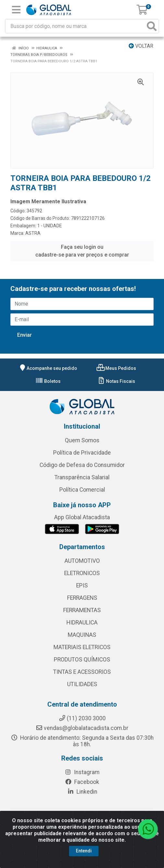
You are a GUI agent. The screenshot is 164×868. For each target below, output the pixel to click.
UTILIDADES (82, 684)
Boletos (48, 381)
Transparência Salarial (82, 477)
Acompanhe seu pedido (48, 368)
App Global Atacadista (82, 517)
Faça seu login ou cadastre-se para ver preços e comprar (82, 251)
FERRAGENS (82, 598)
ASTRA (33, 233)
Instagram (82, 772)
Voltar (141, 46)
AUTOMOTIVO (82, 561)
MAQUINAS (82, 635)
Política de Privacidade (82, 453)
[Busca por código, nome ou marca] (75, 26)
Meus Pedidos (116, 368)
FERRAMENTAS (82, 610)
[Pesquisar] (152, 26)
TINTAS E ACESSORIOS (82, 672)
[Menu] (16, 10)
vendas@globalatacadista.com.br (82, 728)
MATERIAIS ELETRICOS (82, 647)
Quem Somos (82, 440)
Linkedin (82, 792)
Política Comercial (82, 490)
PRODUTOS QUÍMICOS (82, 660)
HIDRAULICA (82, 623)
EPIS (82, 585)
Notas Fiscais (116, 381)
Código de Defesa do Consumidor (82, 465)
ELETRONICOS (82, 573)
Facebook (82, 782)
